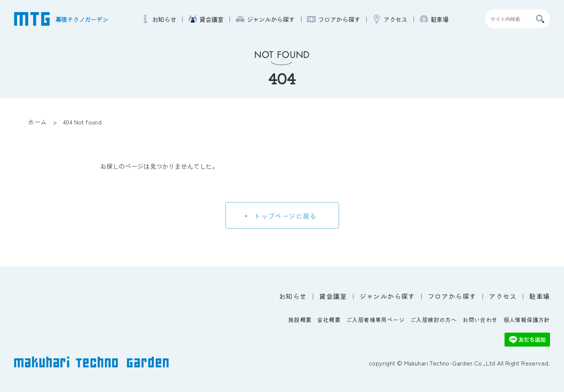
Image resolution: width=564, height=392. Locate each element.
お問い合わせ (480, 320)
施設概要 (300, 320)
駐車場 (440, 19)
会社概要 (329, 320)
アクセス (395, 19)
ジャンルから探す (271, 19)
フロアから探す (339, 19)
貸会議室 (211, 19)
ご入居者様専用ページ (375, 320)
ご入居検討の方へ (434, 320)
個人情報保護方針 (527, 320)
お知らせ (164, 19)
